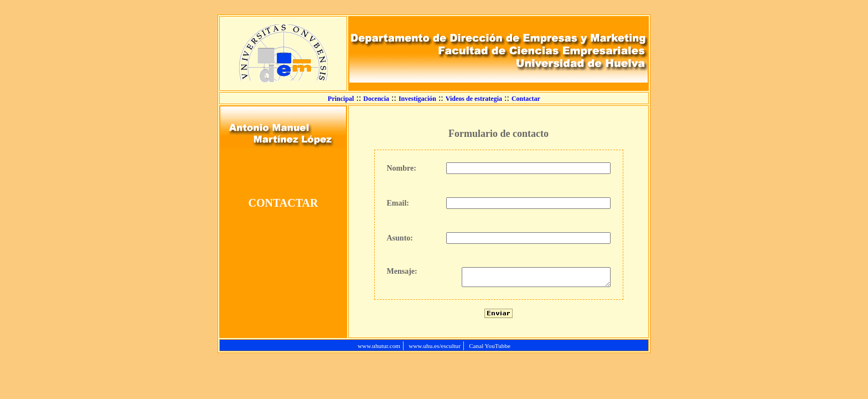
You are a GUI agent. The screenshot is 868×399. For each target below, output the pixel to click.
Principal (341, 99)
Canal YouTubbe (490, 349)
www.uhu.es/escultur (435, 349)
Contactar (526, 99)
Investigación (417, 99)
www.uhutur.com (379, 349)
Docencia (376, 99)
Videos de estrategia (474, 99)
